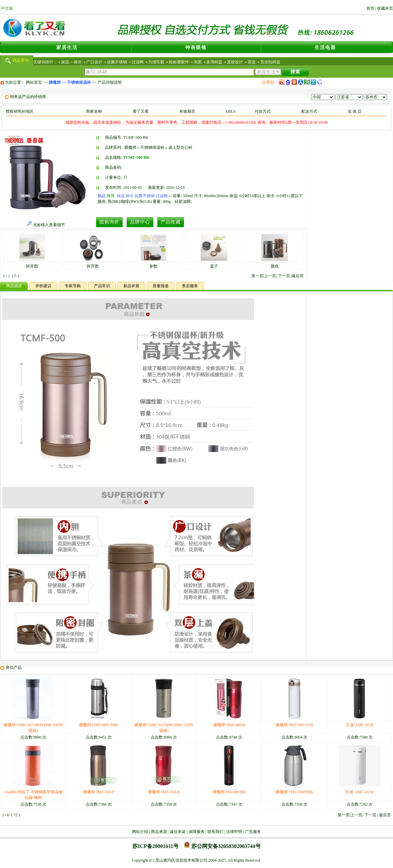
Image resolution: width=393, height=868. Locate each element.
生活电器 (325, 48)
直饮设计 (235, 62)
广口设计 (94, 62)
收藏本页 (385, 8)
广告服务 (253, 832)
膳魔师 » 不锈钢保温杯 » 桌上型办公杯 (158, 147)
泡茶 (198, 62)
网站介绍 (140, 832)
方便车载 (156, 62)
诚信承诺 (178, 832)
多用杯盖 (214, 62)
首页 (370, 8)
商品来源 (159, 832)
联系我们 (215, 832)
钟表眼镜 (196, 48)
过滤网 (138, 62)
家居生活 (67, 48)
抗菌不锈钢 (117, 62)
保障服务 (197, 832)
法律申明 (234, 832)
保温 (65, 62)
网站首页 (34, 82)
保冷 (78, 62)
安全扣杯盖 (270, 62)
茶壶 (252, 62)
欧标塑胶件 (179, 62)
